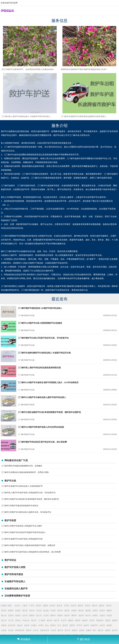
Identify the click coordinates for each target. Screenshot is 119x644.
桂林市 (95, 616)
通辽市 (101, 630)
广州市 (31, 606)
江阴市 (82, 630)
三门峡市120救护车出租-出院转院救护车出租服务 (40, 323)
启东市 (32, 611)
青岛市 (88, 606)
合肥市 (95, 611)
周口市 (34, 620)
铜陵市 (109, 611)
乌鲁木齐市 (45, 630)
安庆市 (102, 611)
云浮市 (46, 616)
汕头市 (25, 616)
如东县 (46, 611)
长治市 (11, 630)
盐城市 (18, 611)
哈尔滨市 (12, 625)
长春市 (27, 625)
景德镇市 (100, 620)
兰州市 (53, 630)
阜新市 (4, 625)
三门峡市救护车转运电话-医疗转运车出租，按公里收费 (42, 442)
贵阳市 (72, 625)
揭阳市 (32, 616)
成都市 (46, 606)
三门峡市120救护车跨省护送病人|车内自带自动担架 (41, 427)
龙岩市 (81, 616)
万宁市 (11, 620)
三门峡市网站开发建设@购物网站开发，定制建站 (22, 466)
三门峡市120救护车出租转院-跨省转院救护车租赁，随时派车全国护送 (30, 499)
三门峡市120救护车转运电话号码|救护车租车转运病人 (23, 532)
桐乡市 (81, 611)
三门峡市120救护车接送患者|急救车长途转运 (20, 506)
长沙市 (64, 620)
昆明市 (53, 625)
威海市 (102, 606)
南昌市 (85, 620)
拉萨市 (86, 625)
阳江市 (39, 616)
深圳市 (38, 606)
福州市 (67, 616)
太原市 (4, 630)
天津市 (67, 606)
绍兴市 (60, 611)
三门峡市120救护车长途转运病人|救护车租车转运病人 (42, 397)
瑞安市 (67, 611)
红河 (59, 625)
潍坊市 (95, 606)
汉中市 (36, 630)
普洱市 (65, 625)
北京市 (17, 606)
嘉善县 (88, 611)
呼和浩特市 (20, 630)
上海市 (24, 606)
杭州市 (53, 606)
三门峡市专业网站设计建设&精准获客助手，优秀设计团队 (25, 472)
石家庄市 (94, 625)
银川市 (60, 630)
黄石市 (50, 620)
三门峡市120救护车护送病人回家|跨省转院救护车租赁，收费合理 (28, 545)
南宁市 (88, 616)
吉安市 (92, 620)
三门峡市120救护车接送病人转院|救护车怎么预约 (22, 526)
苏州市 (4, 611)
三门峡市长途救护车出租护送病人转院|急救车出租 (22, 539)
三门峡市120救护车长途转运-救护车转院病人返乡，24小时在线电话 (48, 382)
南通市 (11, 611)
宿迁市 (25, 611)
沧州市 (102, 625)
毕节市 (79, 625)
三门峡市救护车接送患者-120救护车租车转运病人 (40, 308)
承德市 (109, 625)
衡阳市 (71, 620)
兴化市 (39, 611)
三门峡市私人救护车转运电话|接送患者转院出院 (39, 368)
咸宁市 (57, 620)
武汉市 (74, 606)
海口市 (4, 620)
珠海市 (18, 616)
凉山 (47, 625)
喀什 (95, 630)
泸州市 (41, 625)
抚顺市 (115, 620)
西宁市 (68, 630)
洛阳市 (108, 630)
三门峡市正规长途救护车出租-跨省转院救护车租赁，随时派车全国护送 (49, 412)
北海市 (102, 616)
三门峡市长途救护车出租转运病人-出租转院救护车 (22, 486)
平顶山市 (26, 620)
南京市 (59, 606)
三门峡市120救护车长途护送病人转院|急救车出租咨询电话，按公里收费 (31, 552)
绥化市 (20, 625)
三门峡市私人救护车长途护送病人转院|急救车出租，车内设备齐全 (28, 493)
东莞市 (11, 616)
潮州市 (53, 616)
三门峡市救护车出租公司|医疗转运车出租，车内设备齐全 (43, 338)
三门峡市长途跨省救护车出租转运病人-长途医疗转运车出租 (44, 353)
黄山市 (4, 616)
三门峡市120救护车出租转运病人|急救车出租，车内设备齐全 (26, 512)
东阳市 (75, 630)
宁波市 (53, 611)
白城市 (34, 625)
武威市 (89, 630)
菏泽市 (109, 606)
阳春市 (60, 616)
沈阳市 (108, 620)
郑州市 (18, 620)
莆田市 (74, 616)
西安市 (29, 630)
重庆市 (81, 606)
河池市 (109, 616)
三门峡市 (42, 620)
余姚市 (74, 611)
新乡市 (115, 630)
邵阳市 (78, 620)
